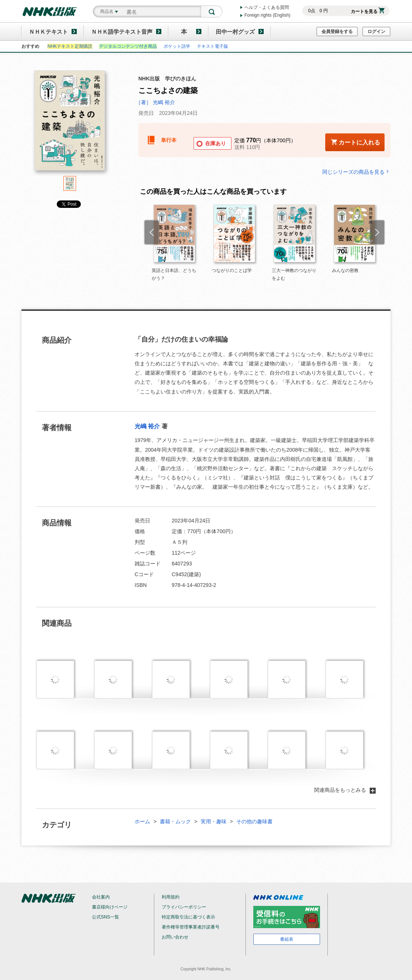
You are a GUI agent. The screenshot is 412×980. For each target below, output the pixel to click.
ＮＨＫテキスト (48, 32)
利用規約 (171, 897)
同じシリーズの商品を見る (356, 172)
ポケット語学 (177, 46)
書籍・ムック (175, 821)
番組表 (287, 939)
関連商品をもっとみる (345, 790)
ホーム (142, 821)
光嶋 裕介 (147, 426)
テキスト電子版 (212, 46)
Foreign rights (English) (267, 15)
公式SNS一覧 (106, 917)
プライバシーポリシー (184, 907)
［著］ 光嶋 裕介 (155, 102)
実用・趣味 (214, 821)
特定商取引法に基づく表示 (188, 917)
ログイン (376, 31)
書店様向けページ (110, 907)
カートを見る (368, 11)
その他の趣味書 (254, 821)
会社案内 (101, 897)
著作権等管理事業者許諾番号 (191, 927)
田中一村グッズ (235, 32)
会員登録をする (337, 31)
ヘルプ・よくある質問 (267, 7)
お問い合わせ (175, 937)
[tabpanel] (70, 123)
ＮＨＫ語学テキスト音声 (122, 32)
